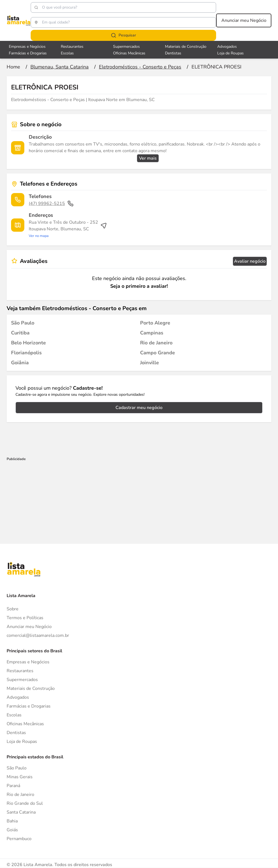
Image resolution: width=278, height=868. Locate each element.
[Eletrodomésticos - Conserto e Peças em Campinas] (152, 333)
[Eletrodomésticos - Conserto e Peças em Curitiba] (20, 333)
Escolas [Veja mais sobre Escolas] (67, 53)
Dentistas (16, 733)
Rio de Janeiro (20, 795)
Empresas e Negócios (28, 662)
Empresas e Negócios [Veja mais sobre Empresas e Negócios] (27, 47)
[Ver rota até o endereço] (68, 229)
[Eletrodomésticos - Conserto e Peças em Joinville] (150, 363)
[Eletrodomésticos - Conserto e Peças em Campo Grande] (158, 353)
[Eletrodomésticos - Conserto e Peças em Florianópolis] (26, 353)
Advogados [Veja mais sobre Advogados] (227, 47)
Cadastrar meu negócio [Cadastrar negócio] (139, 408)
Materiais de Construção (31, 688)
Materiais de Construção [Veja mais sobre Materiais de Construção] (186, 47)
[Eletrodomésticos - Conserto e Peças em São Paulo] (23, 323)
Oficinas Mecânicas (25, 724)
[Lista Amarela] (19, 20)
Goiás (12, 830)
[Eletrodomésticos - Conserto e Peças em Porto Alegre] (155, 323)
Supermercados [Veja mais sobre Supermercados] (126, 47)
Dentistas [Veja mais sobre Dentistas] (173, 53)
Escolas (14, 715)
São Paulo (17, 768)
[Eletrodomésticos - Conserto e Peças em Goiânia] (20, 363)
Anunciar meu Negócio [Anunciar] (29, 627)
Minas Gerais (20, 777)
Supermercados (22, 680)
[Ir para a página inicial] (13, 67)
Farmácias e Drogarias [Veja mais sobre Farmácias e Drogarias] (28, 53)
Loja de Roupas (22, 742)
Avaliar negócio (250, 261)
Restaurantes (20, 671)
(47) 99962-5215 (51, 204)
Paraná (13, 786)
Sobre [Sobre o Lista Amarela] (13, 609)
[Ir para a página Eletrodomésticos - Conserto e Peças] (140, 67)
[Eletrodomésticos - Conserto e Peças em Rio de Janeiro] (156, 343)
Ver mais (148, 158)
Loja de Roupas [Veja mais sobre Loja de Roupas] (230, 53)
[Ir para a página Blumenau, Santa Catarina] (60, 67)
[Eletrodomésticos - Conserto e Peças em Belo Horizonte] (28, 343)
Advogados (18, 697)
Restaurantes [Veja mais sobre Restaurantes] (72, 47)
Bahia (12, 821)
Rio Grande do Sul (25, 803)
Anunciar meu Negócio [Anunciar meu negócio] (244, 20)
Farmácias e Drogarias (29, 706)
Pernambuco (19, 839)
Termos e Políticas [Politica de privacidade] (25, 618)
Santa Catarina (21, 812)
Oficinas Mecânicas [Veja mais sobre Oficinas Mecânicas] (129, 53)
